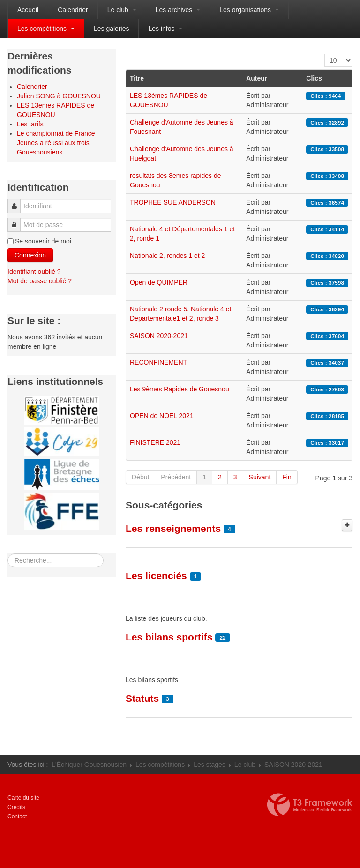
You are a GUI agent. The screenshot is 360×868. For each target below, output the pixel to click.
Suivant (260, 477)
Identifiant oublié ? (34, 272)
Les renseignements (173, 528)
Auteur (257, 78)
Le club (122, 10)
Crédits (16, 807)
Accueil (28, 10)
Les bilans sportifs (169, 637)
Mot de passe (17, 220)
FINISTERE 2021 (155, 442)
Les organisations (249, 10)
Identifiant (17, 202)
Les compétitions (46, 29)
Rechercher (8, 554)
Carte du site (23, 798)
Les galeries (112, 29)
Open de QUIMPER (159, 282)
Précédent (176, 477)
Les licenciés (156, 576)
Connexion (30, 255)
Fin (287, 477)
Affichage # (325, 54)
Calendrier (73, 10)
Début (140, 477)
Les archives (178, 10)
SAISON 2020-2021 (159, 336)
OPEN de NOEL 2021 (162, 416)
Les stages (210, 765)
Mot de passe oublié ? (40, 281)
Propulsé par (310, 805)
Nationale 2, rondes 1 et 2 (167, 256)
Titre (137, 78)
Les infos (165, 29)
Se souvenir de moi (43, 241)
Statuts (142, 698)
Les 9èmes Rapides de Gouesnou (180, 389)
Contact (17, 817)
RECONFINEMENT (158, 362)
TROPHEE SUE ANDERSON (173, 202)
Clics (314, 78)
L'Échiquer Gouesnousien (89, 765)
